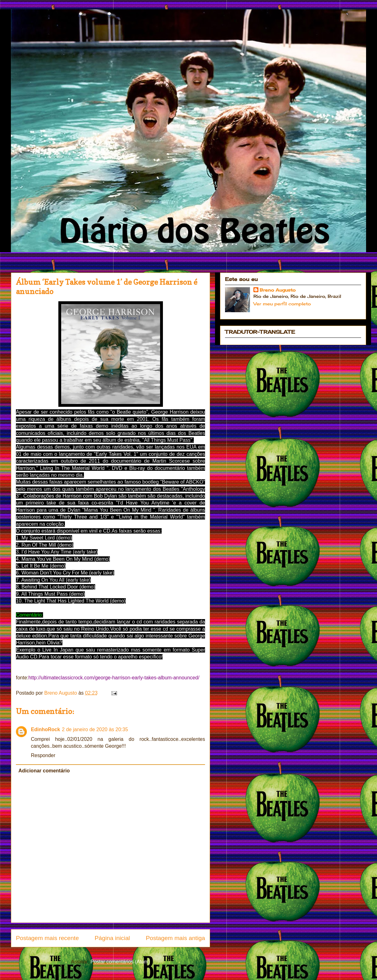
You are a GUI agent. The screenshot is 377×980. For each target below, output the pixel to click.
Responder (43, 755)
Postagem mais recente (47, 938)
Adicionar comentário (44, 771)
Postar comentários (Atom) (120, 962)
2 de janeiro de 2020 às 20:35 (95, 729)
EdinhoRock (45, 729)
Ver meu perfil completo (282, 304)
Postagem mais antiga (175, 938)
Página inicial (112, 938)
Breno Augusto (278, 290)
